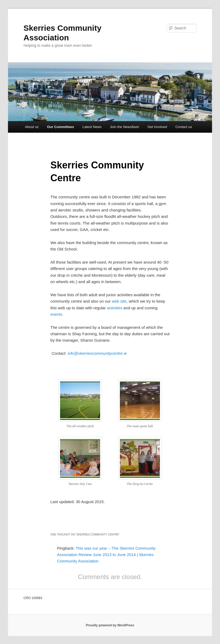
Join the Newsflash (125, 127)
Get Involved (157, 127)
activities (115, 308)
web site (119, 301)
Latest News (92, 127)
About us (32, 127)
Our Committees (60, 127)
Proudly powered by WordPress (110, 625)
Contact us (184, 127)
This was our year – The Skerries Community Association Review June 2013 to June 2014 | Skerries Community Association (106, 555)
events (56, 314)
